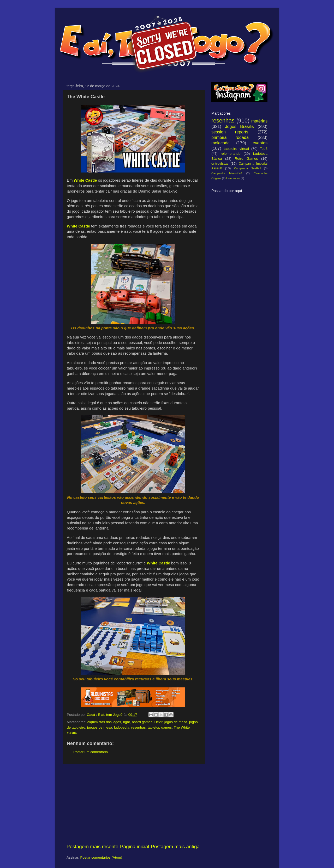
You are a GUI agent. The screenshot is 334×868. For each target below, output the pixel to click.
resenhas (139, 727)
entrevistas (220, 164)
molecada (220, 143)
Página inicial (135, 847)
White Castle (85, 180)
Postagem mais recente (92, 847)
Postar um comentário (91, 752)
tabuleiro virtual (236, 149)
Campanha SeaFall (247, 168)
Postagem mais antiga (175, 847)
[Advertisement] (133, 804)
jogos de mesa (176, 722)
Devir (159, 722)
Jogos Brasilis (239, 126)
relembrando (231, 154)
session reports (230, 132)
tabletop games (160, 727)
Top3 (264, 149)
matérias (259, 121)
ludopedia (122, 727)
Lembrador (233, 178)
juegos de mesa (100, 727)
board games (142, 722)
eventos (260, 143)
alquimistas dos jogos (104, 722)
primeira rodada (230, 137)
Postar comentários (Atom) (101, 857)
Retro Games (246, 159)
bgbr (126, 722)
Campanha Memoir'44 (227, 173)
